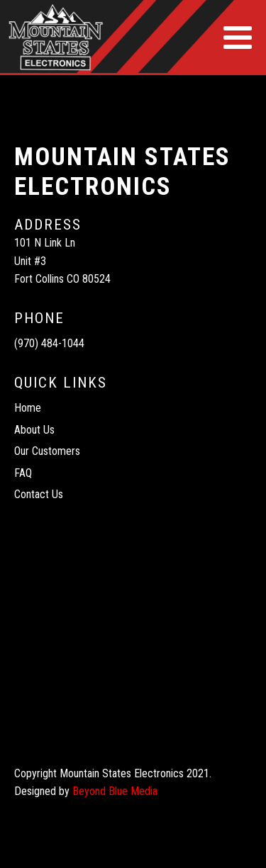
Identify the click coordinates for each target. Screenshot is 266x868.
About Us (34, 430)
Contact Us (39, 494)
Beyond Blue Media (115, 791)
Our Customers (47, 451)
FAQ (23, 473)
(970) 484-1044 (49, 343)
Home (28, 408)
